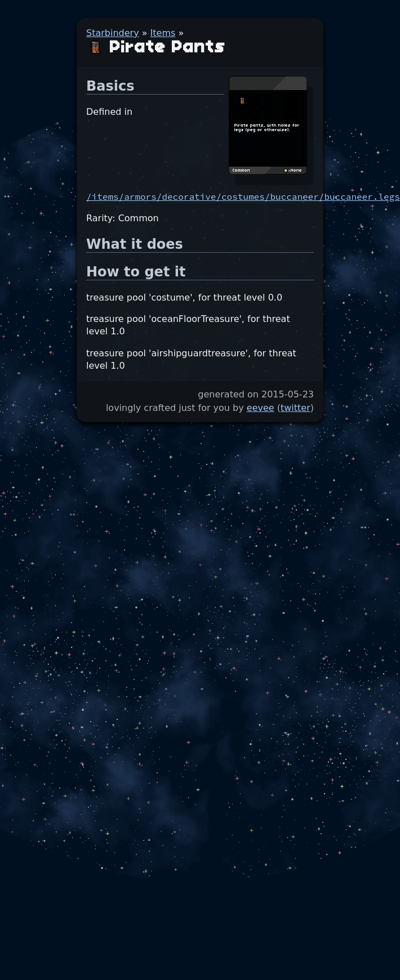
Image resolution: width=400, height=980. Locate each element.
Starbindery (113, 33)
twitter (295, 408)
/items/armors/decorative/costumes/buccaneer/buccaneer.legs (243, 196)
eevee (261, 408)
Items (163, 33)
